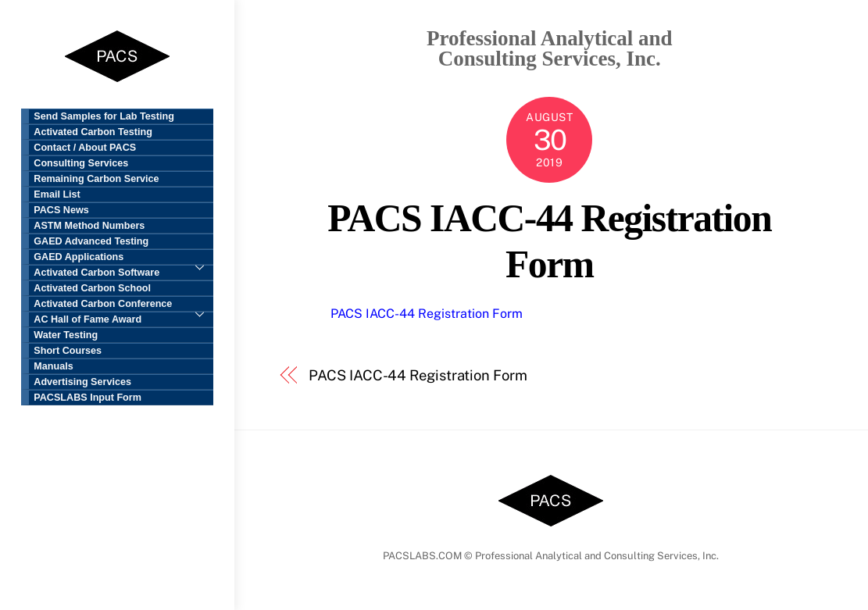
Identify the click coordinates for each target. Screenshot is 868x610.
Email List (57, 194)
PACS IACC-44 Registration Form (427, 314)
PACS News (61, 210)
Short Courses (68, 351)
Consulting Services (81, 163)
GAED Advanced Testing (91, 241)
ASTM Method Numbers (89, 226)
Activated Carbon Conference (123, 305)
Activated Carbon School (92, 288)
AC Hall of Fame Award (88, 319)
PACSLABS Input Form (88, 398)
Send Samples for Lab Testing (104, 116)
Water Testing (66, 335)
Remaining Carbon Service (96, 179)
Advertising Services (82, 382)
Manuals (53, 366)
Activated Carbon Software (96, 273)
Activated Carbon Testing (93, 132)
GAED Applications (123, 258)
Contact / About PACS (85, 148)
